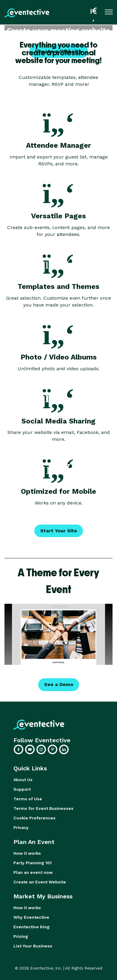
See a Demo (59, 684)
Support (22, 789)
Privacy (21, 827)
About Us (23, 780)
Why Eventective (31, 917)
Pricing (21, 936)
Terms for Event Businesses (43, 808)
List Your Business (33, 946)
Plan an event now (33, 872)
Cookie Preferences (34, 818)
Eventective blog (31, 927)
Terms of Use (28, 799)
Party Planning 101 (33, 863)
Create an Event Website (40, 882)
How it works (27, 853)
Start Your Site (59, 531)
